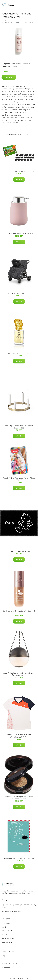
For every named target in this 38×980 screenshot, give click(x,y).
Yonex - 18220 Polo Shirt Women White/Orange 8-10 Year (19, 736)
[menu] (35, 5)
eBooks (4, 935)
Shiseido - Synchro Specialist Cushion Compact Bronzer (19, 798)
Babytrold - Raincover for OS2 (19, 293)
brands (4, 927)
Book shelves (6, 923)
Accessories (26, 64)
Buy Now (9, 77)
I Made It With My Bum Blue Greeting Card (19, 859)
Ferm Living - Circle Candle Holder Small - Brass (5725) (19, 427)
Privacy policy (6, 967)
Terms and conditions (9, 963)
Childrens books (7, 931)
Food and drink (7, 942)
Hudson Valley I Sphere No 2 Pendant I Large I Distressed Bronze (19, 674)
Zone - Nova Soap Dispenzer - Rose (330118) (19, 234)
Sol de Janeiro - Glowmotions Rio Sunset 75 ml (19, 612)
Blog (3, 956)
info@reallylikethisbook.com (12, 912)
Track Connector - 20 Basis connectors (19, 171)
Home (4, 20)
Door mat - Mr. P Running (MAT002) (19, 551)
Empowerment (16, 64)
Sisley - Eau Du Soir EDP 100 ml (19, 353)
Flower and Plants (8, 938)
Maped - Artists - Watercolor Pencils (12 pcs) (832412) (19, 479)
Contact (4, 959)
